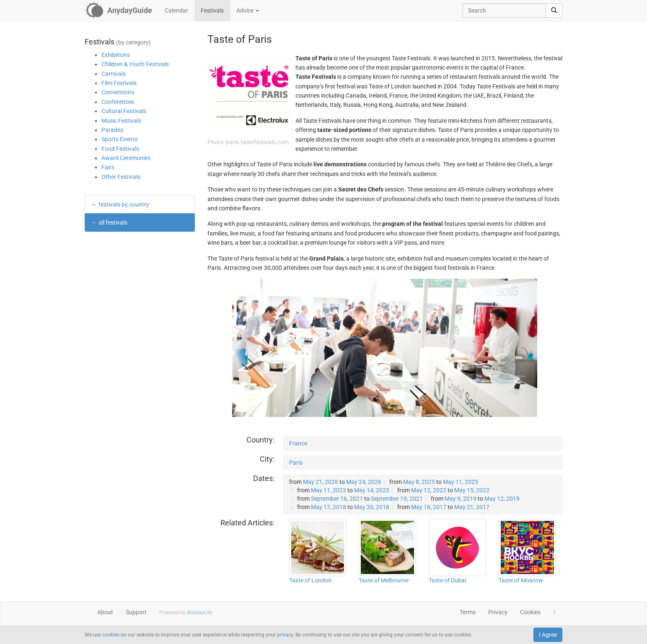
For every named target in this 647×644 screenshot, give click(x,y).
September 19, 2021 (397, 499)
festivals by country (124, 204)
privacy (285, 635)
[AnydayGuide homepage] (118, 10)
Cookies (530, 612)
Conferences (118, 102)
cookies (111, 635)
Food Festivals (120, 149)
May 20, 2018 (372, 507)
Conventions (118, 92)
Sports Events (119, 139)
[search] (554, 10)
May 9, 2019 (461, 499)
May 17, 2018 (329, 507)
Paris (296, 463)
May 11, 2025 (461, 482)
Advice (248, 10)
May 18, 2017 (429, 507)
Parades (112, 130)
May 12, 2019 (502, 499)
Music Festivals (121, 121)
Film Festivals (119, 83)
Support (136, 612)
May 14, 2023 (372, 490)
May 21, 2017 (472, 507)
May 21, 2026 (321, 482)
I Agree (548, 635)
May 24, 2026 (364, 482)
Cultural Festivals (124, 111)
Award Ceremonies (126, 158)
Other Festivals (121, 177)
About (105, 612)
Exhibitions (116, 55)
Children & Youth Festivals (135, 64)
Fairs (108, 167)
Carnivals (114, 74)
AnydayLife (199, 613)
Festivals (212, 10)
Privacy (498, 612)
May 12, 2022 (429, 490)
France (298, 443)
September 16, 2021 (337, 499)
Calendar (176, 10)
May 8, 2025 (419, 482)
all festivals (113, 222)
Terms (468, 612)
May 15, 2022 (472, 490)
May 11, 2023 (329, 490)
